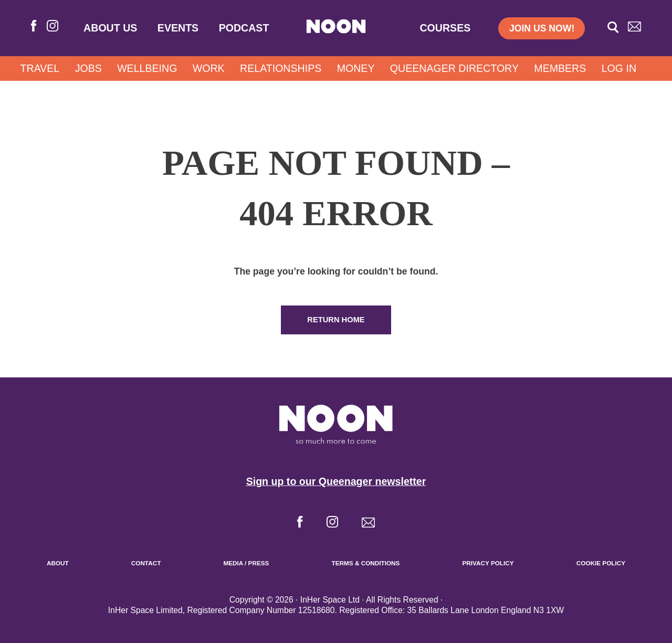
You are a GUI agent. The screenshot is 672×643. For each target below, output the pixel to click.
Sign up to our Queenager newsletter (336, 481)
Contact (146, 563)
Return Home (336, 320)
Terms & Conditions (366, 563)
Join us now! (542, 28)
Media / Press (246, 563)
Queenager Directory (454, 68)
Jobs (88, 68)
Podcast (244, 28)
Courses (445, 28)
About (58, 563)
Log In (619, 68)
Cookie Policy (601, 563)
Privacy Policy (488, 563)
